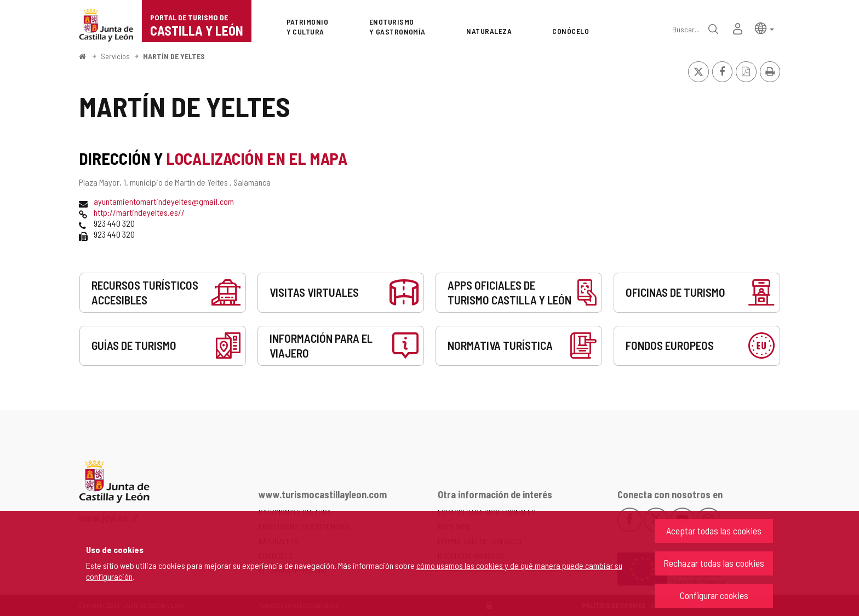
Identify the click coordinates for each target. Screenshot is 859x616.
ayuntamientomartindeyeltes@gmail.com (164, 201)
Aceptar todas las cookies (714, 531)
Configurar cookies (714, 595)
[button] (764, 28)
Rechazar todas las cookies (714, 563)
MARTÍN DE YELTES (174, 56)
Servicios (115, 56)
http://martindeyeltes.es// (139, 212)
